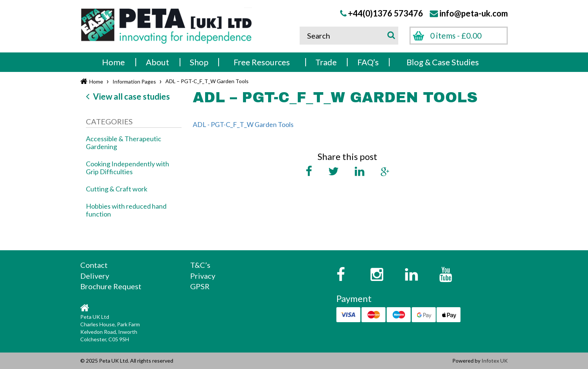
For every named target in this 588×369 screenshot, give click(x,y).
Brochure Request (111, 286)
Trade (326, 62)
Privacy (203, 276)
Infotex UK (495, 361)
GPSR (200, 286)
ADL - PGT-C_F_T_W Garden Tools (243, 124)
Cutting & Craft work (117, 189)
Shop (199, 62)
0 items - (456, 35)
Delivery (95, 276)
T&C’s (200, 265)
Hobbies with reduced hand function (126, 210)
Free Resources (262, 62)
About (157, 62)
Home (113, 62)
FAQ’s (368, 62)
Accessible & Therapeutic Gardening (124, 143)
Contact (94, 265)
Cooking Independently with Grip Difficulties (127, 168)
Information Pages (134, 81)
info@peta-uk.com (474, 13)
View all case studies (128, 96)
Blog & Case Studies (443, 62)
